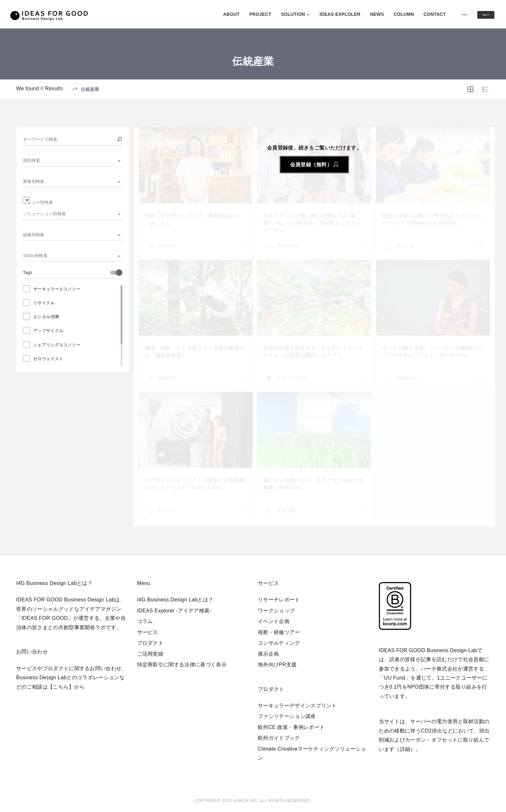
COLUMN (382, 14)
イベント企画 (274, 621)
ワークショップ (276, 611)
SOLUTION (272, 14)
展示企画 (268, 654)
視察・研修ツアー (279, 632)
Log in (448, 14)
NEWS (356, 14)
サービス (148, 632)
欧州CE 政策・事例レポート (291, 727)
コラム (145, 621)
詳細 (405, 749)
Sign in (480, 15)
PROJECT (239, 14)
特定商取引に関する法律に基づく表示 (182, 665)
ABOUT (210, 14)
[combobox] (73, 161)
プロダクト (150, 643)
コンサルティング (279, 643)
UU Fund (395, 678)
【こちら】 (61, 687)
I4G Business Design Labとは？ (175, 600)
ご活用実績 (150, 654)
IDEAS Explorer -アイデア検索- (174, 611)
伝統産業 (86, 107)
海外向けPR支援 (277, 665)
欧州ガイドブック (279, 738)
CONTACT (413, 14)
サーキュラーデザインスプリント (297, 706)
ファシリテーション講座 (287, 716)
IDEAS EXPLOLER (319, 14)
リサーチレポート (279, 600)
